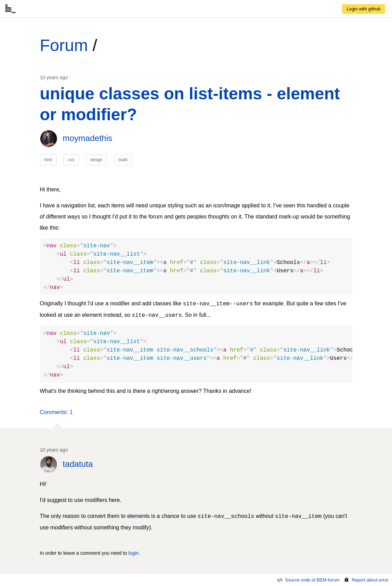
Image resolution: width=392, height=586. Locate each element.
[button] (56, 412)
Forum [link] (64, 45)
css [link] (71, 160)
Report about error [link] (366, 580)
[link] (364, 9)
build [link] (123, 160)
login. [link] (134, 553)
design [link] (96, 160)
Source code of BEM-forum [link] (308, 580)
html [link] (48, 160)
